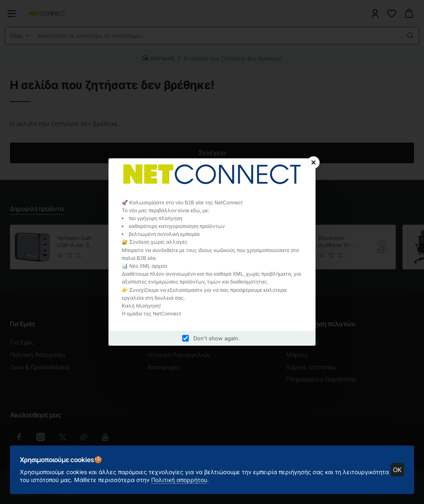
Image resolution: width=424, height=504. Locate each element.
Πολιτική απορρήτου (230, 476)
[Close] (313, 162)
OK (394, 466)
